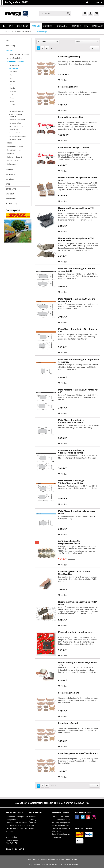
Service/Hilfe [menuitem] (93, 2)
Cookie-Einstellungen (61, 817)
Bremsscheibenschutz (16, 111)
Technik (9, 50)
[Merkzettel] (85, 13)
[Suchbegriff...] (55, 13)
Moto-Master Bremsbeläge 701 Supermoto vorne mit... (78, 361)
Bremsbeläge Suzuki (68, 723)
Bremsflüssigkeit (14, 133)
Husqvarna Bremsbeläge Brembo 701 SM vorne (78, 179)
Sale (8, 41)
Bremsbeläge (13, 68)
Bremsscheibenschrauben (17, 136)
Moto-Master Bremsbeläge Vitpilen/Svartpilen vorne (71, 421)
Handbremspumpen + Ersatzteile (16, 115)
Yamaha (13, 104)
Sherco (12, 98)
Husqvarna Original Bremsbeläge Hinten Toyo (78, 664)
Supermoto (14, 108)
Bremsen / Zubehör (15, 62)
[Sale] (11, 26)
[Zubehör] (48, 26)
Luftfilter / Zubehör (15, 157)
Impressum (57, 837)
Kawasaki (13, 91)
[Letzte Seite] (47, 48)
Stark (12, 75)
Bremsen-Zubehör (15, 139)
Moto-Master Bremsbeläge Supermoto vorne (77, 512)
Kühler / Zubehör (14, 150)
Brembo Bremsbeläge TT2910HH (73, 147)
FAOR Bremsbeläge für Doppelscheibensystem (69, 542)
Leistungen (34, 820)
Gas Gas (13, 81)
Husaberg (13, 88)
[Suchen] (68, 13)
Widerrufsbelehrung (60, 825)
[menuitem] (55, 14)
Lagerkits (11, 153)
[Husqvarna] (62, 26)
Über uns (33, 822)
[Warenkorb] (96, 13)
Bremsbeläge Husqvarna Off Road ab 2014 (78, 753)
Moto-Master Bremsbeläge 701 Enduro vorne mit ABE (77, 270)
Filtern (42, 42)
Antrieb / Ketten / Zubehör (18, 55)
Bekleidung (11, 46)
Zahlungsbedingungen (61, 822)
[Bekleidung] (22, 26)
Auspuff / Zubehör (15, 58)
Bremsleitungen (14, 130)
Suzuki (12, 101)
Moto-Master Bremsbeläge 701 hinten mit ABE (78, 330)
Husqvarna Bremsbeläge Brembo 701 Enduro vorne (76, 239)
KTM (11, 95)
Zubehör (10, 169)
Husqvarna (13, 72)
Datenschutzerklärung (61, 828)
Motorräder (11, 199)
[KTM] (86, 26)
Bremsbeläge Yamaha (69, 693)
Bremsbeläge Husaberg (69, 57)
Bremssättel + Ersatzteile (17, 120)
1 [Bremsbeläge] (38, 48)
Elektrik (10, 143)
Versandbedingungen (61, 820)
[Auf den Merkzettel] (63, 80)
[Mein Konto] (91, 13)
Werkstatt (10, 194)
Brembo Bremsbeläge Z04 (70, 117)
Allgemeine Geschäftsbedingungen (62, 833)
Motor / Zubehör (14, 160)
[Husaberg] (76, 26)
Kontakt (32, 825)
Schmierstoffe (13, 164)
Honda (12, 85)
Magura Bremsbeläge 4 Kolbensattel (76, 632)
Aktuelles (33, 817)
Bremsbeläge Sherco (68, 87)
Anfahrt (32, 828)
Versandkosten (71, 859)
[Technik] (36, 26)
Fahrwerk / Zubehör (15, 146)
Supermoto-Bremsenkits (17, 126)
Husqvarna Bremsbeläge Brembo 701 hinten (76, 209)
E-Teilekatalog (12, 204)
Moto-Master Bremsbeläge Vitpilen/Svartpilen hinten (71, 452)
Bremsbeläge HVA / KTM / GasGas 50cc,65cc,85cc (74, 573)
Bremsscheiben (14, 65)
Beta (11, 78)
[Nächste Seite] (42, 48)
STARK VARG (11, 189)
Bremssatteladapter (15, 123)
